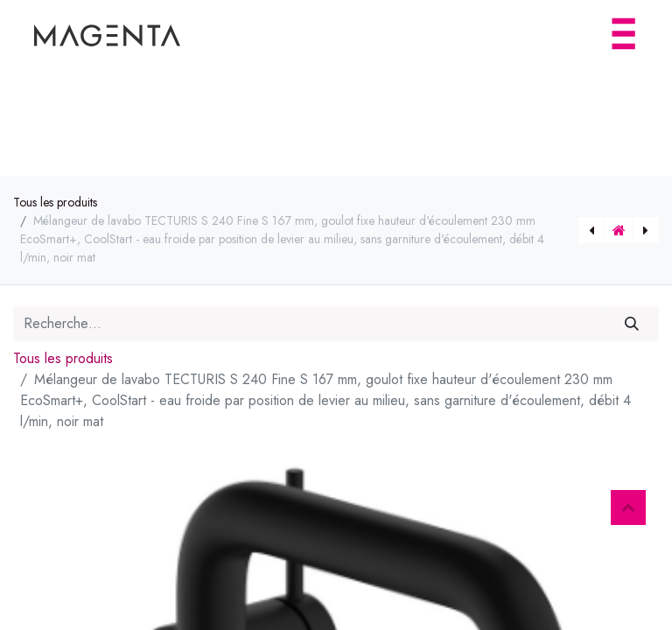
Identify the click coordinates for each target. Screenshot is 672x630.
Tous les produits (55, 202)
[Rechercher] (632, 324)
